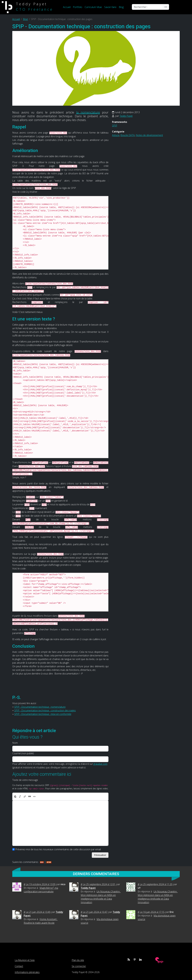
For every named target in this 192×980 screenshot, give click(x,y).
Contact (19, 966)
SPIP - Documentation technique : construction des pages (45, 710)
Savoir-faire (110, 7)
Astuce (116, 135)
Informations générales (27, 972)
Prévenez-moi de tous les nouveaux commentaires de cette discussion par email (58, 849)
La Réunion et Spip (25, 960)
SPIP (115, 126)
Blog (121, 7)
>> (166, 7)
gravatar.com (100, 764)
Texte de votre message (25, 780)
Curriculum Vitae (93, 7)
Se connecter (79, 966)
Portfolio (78, 7)
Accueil (67, 7)
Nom (15, 743)
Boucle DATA (128, 135)
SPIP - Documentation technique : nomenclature (40, 707)
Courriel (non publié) (23, 753)
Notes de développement (149, 135)
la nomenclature (88, 112)
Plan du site (78, 960)
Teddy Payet (126, 116)
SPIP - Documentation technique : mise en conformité (43, 714)
